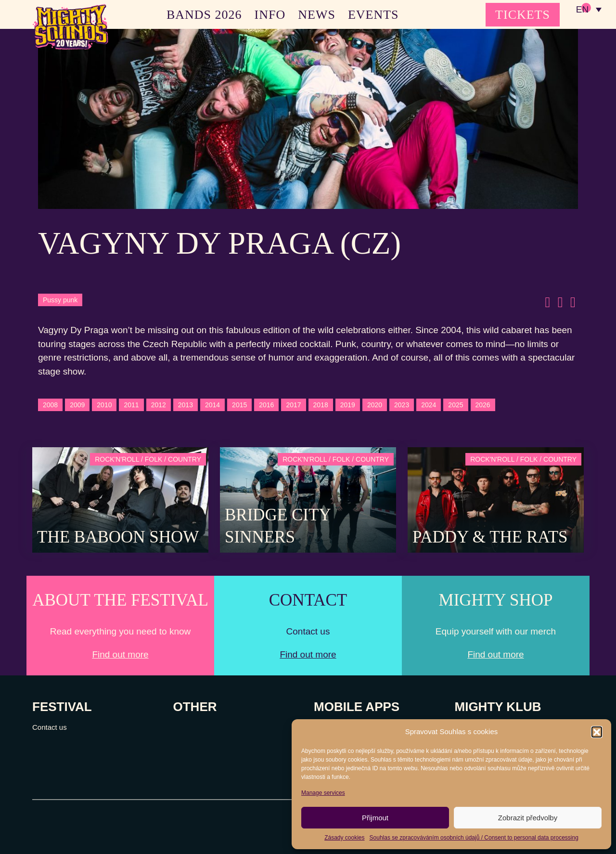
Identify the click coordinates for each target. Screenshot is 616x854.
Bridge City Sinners (277, 526)
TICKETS (523, 15)
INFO (270, 15)
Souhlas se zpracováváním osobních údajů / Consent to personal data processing (474, 838)
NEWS (317, 15)
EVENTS (373, 15)
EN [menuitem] (582, 10)
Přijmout (375, 818)
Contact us (50, 727)
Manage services (323, 793)
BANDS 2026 (204, 15)
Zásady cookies (344, 838)
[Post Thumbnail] (120, 499)
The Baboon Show (118, 537)
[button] (597, 732)
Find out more (120, 654)
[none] (589, 10)
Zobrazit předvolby (528, 818)
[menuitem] (589, 10)
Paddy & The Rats (490, 537)
